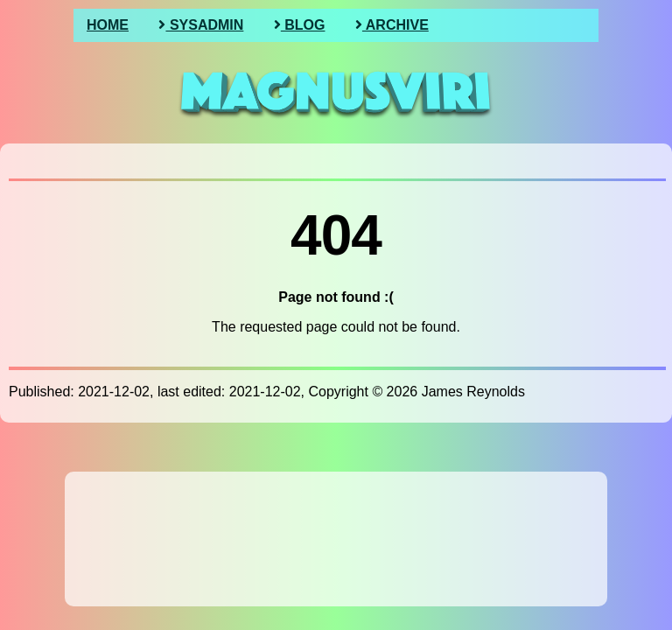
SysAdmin (201, 25)
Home (108, 25)
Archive (392, 25)
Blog (300, 25)
